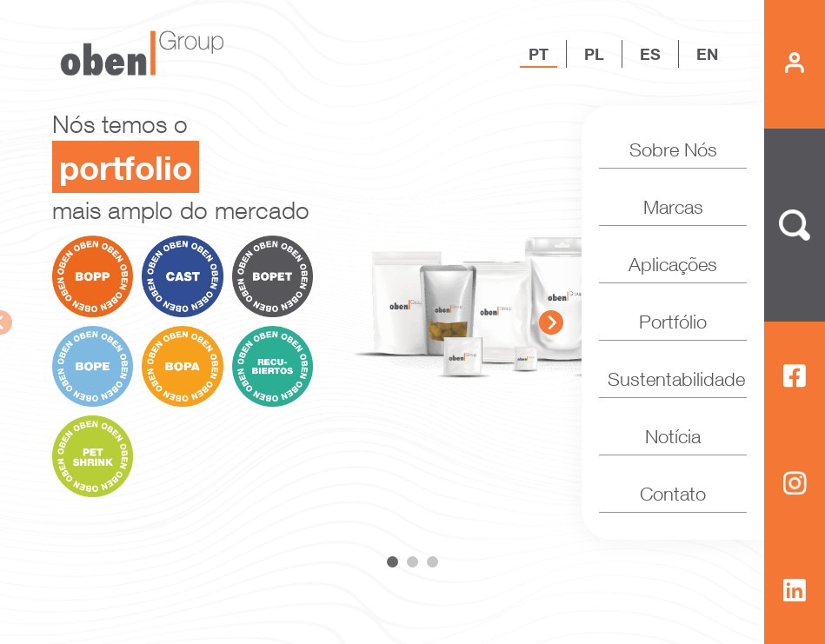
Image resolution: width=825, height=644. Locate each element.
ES (650, 54)
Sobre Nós (673, 149)
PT (539, 54)
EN (707, 54)
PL (594, 54)
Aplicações (673, 264)
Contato (673, 494)
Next (551, 322)
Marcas (673, 207)
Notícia (673, 436)
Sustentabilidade (673, 379)
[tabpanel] (412, 302)
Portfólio (673, 322)
